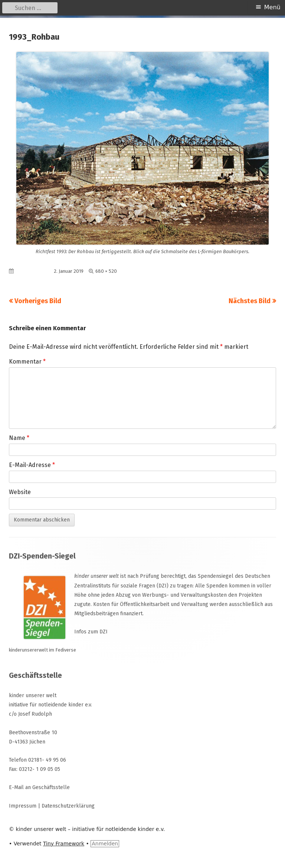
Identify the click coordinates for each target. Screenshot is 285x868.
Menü (272, 7)
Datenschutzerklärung (68, 806)
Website (20, 492)
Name (19, 438)
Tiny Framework (64, 844)
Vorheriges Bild (38, 301)
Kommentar (27, 362)
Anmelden (105, 844)
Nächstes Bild (250, 301)
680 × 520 (106, 271)
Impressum (23, 806)
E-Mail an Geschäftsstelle (39, 787)
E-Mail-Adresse (32, 465)
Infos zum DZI (91, 632)
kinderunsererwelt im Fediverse (42, 650)
